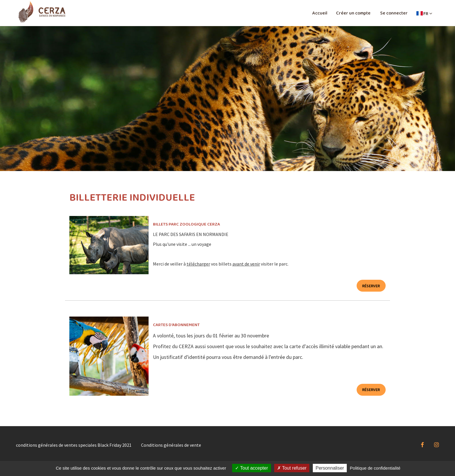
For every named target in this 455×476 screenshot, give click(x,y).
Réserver (371, 286)
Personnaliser (330, 468)
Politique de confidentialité (375, 468)
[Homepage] (42, 12)
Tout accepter (251, 468)
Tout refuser (292, 468)
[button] (424, 13)
